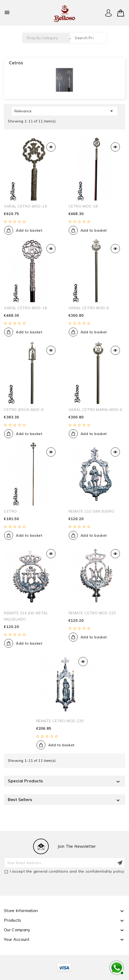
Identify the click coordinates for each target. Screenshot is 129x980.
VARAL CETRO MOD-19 (25, 206)
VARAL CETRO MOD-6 (89, 308)
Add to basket (29, 230)
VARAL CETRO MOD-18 (25, 308)
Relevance (64, 111)
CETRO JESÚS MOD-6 (24, 410)
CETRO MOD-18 (83, 206)
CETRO (10, 511)
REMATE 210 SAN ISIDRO (91, 511)
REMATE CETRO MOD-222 (92, 613)
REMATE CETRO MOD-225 (60, 721)
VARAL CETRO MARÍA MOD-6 (95, 410)
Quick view (51, 147)
